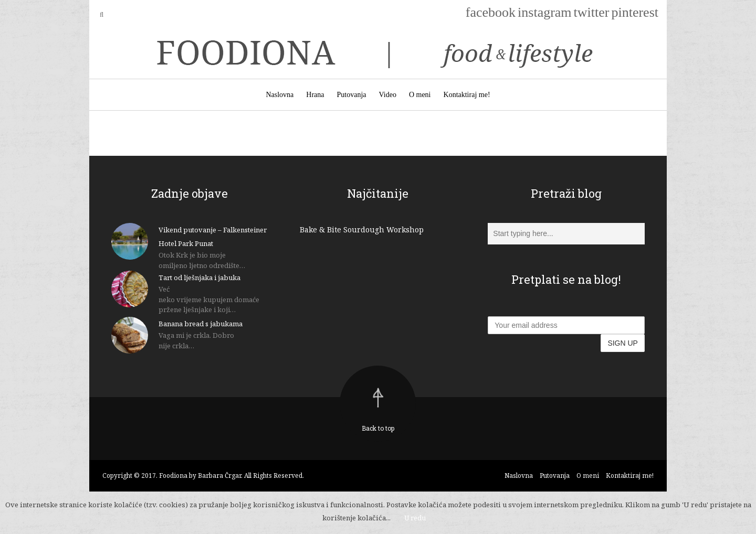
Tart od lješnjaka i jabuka (199, 277)
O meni (420, 95)
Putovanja (352, 95)
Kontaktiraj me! (467, 95)
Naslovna (280, 95)
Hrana (315, 95)
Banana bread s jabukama (201, 324)
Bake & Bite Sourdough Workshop (362, 229)
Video (388, 95)
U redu (415, 518)
